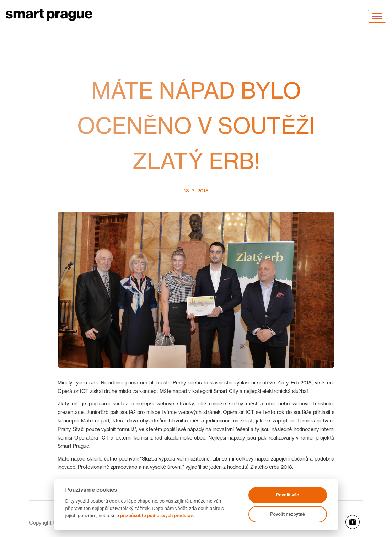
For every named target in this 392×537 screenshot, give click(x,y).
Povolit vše (288, 495)
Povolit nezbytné (288, 514)
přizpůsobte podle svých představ (156, 515)
